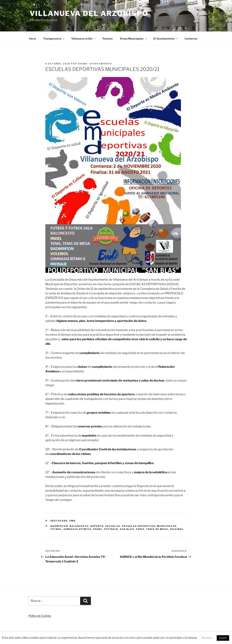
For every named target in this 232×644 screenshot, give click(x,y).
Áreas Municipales (134, 39)
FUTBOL (56, 529)
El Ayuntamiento (166, 39)
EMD (72, 521)
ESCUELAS (113, 526)
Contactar (191, 39)
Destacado (59, 521)
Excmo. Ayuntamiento (95, 64)
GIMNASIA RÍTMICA (78, 529)
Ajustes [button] (207, 638)
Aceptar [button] (223, 638)
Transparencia (54, 39)
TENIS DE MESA (157, 529)
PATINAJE (111, 529)
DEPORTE (97, 526)
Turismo (107, 39)
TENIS (140, 529)
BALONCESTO (79, 526)
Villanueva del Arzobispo (89, 13)
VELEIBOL (177, 529)
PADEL (98, 529)
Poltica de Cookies (40, 616)
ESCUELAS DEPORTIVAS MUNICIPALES (149, 526)
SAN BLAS (127, 529)
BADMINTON (59, 526)
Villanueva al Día (84, 39)
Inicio (33, 39)
